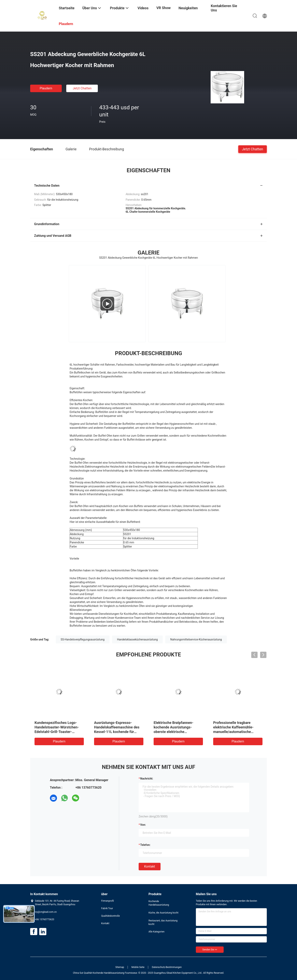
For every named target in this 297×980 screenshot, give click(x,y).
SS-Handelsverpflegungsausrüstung (83, 639)
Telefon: (145, 845)
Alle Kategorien (156, 932)
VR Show (163, 8)
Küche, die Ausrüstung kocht (163, 913)
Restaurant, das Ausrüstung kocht (163, 922)
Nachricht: (147, 779)
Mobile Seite (138, 967)
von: (143, 825)
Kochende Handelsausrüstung (159, 903)
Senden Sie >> (210, 950)
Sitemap (120, 967)
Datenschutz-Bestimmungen (167, 967)
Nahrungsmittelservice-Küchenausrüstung (196, 639)
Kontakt (150, 866)
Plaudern (46, 88)
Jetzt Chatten (82, 88)
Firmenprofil (107, 901)
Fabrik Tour (107, 908)
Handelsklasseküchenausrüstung (137, 639)
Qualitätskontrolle (110, 916)
